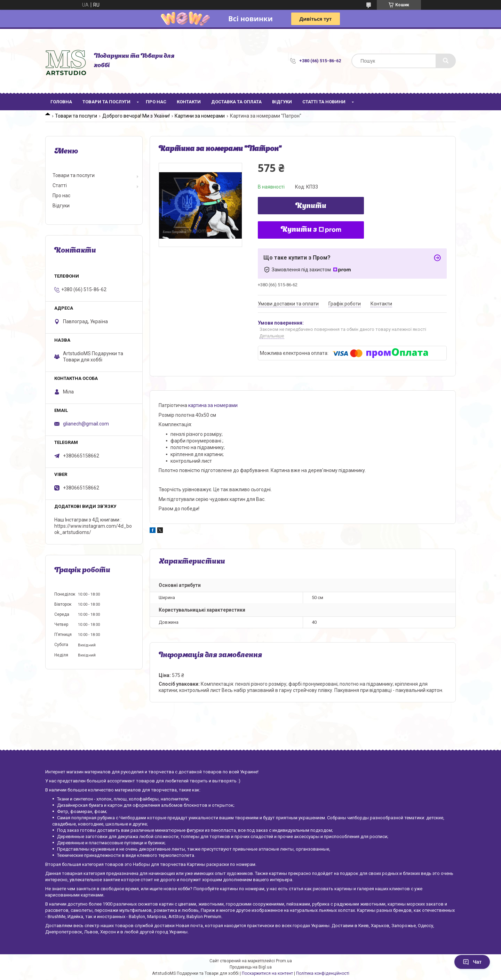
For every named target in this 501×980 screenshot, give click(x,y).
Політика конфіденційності (323, 973)
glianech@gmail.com (86, 424)
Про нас (156, 102)
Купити (311, 206)
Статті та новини (324, 102)
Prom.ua (284, 961)
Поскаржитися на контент (267, 973)
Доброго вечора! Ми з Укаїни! (136, 116)
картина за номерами (213, 405)
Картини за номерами (200, 116)
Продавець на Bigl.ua (251, 967)
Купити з (311, 230)
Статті (60, 185)
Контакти (189, 102)
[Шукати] (446, 61)
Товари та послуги (106, 102)
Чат (472, 962)
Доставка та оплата (236, 102)
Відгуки (282, 102)
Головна (61, 102)
